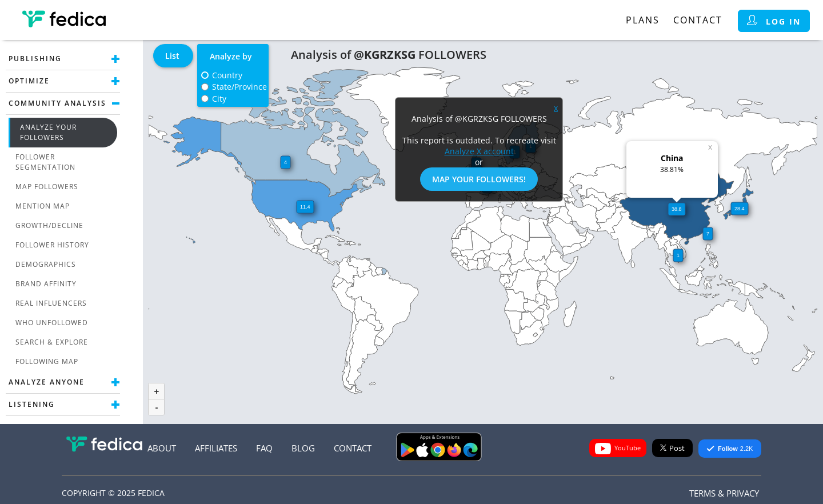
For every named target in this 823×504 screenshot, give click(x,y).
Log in (774, 21)
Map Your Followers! (479, 179)
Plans (643, 20)
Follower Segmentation (45, 162)
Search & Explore (52, 342)
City (219, 99)
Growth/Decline (49, 225)
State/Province (239, 87)
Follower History (52, 245)
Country (227, 75)
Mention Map (43, 206)
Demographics (46, 264)
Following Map (47, 361)
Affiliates (216, 448)
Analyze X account (479, 151)
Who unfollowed (52, 323)
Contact (698, 20)
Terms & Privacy (724, 493)
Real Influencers (51, 303)
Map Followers (47, 187)
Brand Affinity (46, 284)
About (162, 448)
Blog (303, 448)
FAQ (264, 448)
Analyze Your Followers (48, 132)
